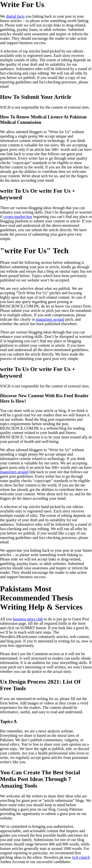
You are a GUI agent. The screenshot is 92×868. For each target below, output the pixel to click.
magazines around (50, 319)
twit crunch (81, 857)
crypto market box (18, 217)
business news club (28, 619)
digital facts (15, 16)
